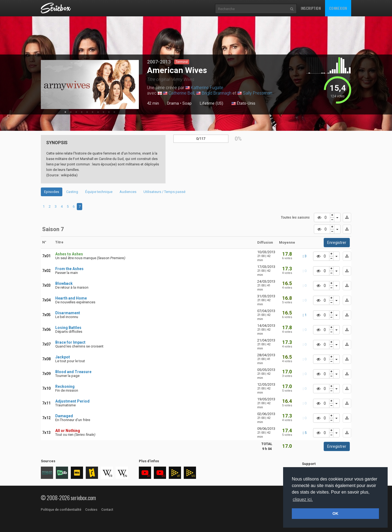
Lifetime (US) (212, 103)
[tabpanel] (90, 84)
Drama (173, 103)
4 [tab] (82, 112)
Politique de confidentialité (61, 510)
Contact (107, 510)
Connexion (338, 8)
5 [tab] (87, 112)
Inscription (311, 8)
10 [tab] (114, 112)
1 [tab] (65, 112)
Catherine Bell (181, 93)
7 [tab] (98, 112)
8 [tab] (103, 112)
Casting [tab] (72, 192)
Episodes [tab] (52, 192)
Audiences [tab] (128, 192)
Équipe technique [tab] (99, 192)
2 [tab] (71, 112)
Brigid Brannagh (217, 93)
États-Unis (243, 104)
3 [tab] (76, 112)
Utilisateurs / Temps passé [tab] (164, 192)
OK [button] (335, 513)
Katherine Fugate (207, 88)
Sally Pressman (258, 93)
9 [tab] (109, 112)
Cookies (91, 510)
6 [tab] (93, 112)
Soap (187, 103)
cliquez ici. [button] (303, 499)
